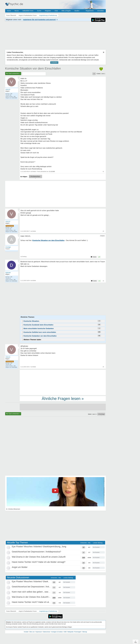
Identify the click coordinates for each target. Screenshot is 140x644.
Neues (17, 11)
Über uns (32, 632)
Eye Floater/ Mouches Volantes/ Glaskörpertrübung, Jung (39, 546)
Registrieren (90, 11)
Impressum (39, 632)
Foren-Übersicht (11, 611)
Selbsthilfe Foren (28, 11)
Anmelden (101, 11)
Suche (39, 11)
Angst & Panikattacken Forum (28, 611)
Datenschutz (46, 632)
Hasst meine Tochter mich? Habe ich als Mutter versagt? (39, 562)
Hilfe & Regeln (66, 11)
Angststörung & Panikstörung (48, 611)
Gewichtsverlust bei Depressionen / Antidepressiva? (36, 552)
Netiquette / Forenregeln (74, 632)
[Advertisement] (63, 382)
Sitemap (85, 632)
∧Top (135, 642)
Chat (56, 11)
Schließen (54, 63)
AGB (65, 632)
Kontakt (26, 632)
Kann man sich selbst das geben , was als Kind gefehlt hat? (40, 592)
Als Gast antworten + (13, 73)
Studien (77, 11)
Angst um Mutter (20, 567)
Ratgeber (48, 11)
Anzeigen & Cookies (57, 632)
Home (9, 11)
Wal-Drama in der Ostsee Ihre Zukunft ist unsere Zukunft (39, 557)
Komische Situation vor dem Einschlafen (33, 68)
